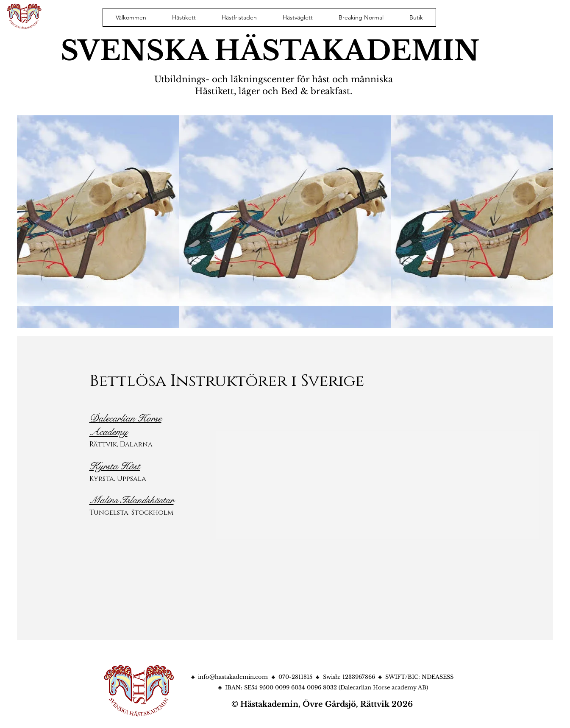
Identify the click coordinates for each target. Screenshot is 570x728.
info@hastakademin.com (233, 677)
